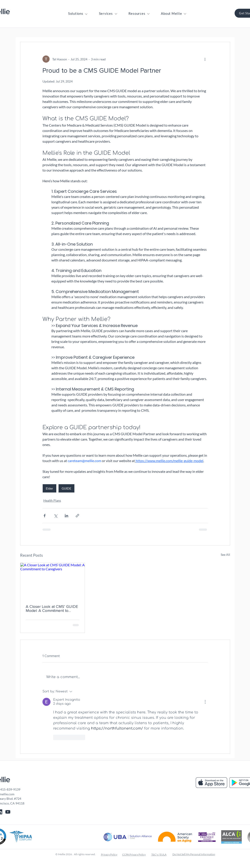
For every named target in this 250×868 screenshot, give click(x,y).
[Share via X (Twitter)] (56, 516)
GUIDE (66, 488)
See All (225, 555)
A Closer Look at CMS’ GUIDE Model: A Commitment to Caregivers (52, 609)
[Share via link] (77, 516)
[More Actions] (205, 702)
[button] (76, 13)
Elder (49, 488)
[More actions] (205, 59)
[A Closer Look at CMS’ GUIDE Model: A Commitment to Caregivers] (53, 581)
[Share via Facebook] (45, 516)
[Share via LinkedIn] (66, 516)
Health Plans (52, 500)
